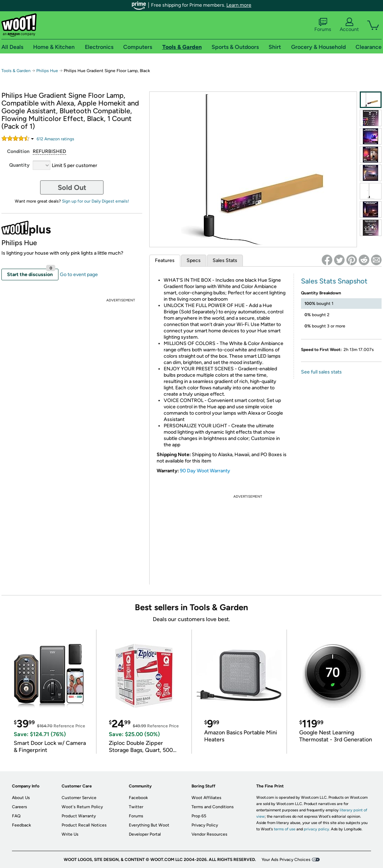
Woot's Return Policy (82, 807)
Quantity (19, 165)
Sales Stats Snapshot (334, 281)
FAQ (16, 816)
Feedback (21, 825)
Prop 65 (199, 816)
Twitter (136, 807)
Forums (323, 25)
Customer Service (79, 798)
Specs (194, 260)
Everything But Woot (149, 825)
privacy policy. (317, 829)
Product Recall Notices (84, 825)
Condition (18, 151)
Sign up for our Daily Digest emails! (96, 201)
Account (349, 25)
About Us (21, 798)
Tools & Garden (16, 71)
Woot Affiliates (206, 798)
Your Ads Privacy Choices (286, 860)
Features (165, 260)
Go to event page (79, 275)
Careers (20, 807)
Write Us (70, 834)
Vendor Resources (209, 834)
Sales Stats (225, 260)
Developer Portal (145, 834)
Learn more (239, 5)
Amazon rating (55, 139)
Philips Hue (47, 71)
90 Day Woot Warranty (205, 471)
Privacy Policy (205, 825)
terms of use (285, 829)
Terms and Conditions (213, 807)
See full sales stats (321, 372)
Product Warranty (79, 816)
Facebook (138, 798)
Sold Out (72, 187)
